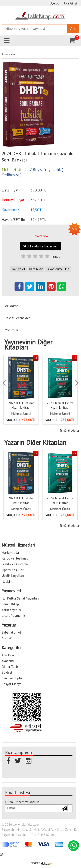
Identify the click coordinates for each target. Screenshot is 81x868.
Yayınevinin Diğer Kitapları (28, 345)
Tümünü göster (69, 430)
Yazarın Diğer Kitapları (35, 443)
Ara (73, 29)
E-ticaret (34, 863)
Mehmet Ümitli (21, 414)
